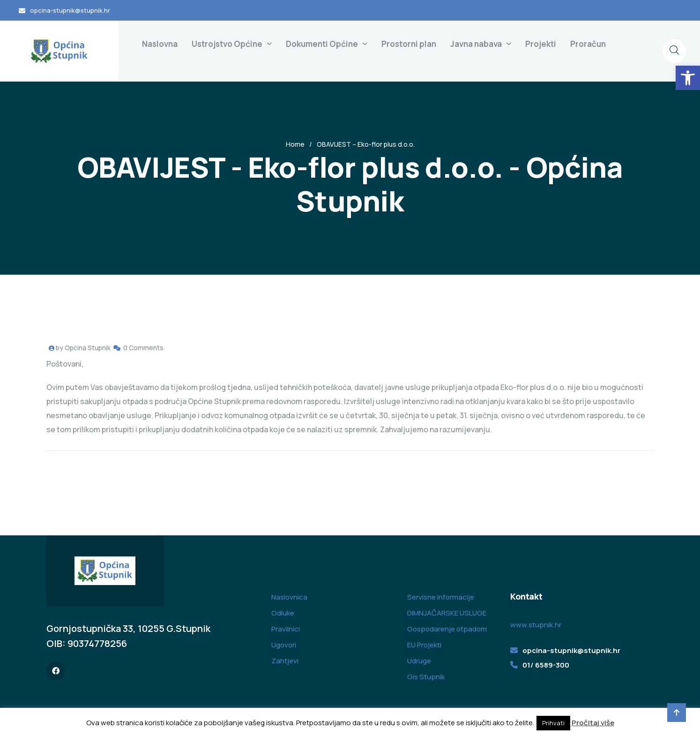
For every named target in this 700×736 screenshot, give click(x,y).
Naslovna (160, 44)
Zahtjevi (285, 661)
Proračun (588, 44)
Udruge (419, 661)
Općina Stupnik (88, 348)
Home (295, 144)
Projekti (541, 44)
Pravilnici (286, 629)
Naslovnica (289, 597)
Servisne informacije (441, 597)
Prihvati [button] (553, 723)
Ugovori (284, 645)
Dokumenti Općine (322, 44)
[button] (688, 78)
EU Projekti (424, 645)
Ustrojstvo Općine (227, 44)
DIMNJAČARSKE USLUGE (447, 613)
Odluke (283, 613)
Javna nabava (476, 44)
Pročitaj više (593, 723)
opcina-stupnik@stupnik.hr (70, 10)
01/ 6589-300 (546, 665)
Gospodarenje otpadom (447, 629)
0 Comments (143, 348)
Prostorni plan (409, 44)
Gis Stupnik (426, 677)
